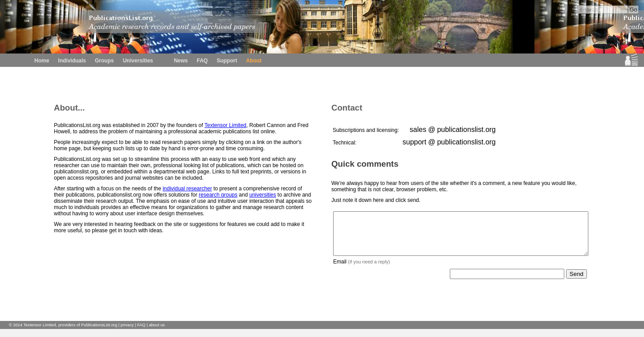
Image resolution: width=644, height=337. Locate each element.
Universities (138, 61)
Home (42, 61)
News (181, 61)
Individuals (72, 61)
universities (263, 195)
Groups (104, 61)
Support (227, 61)
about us (157, 333)
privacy (127, 333)
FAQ (202, 61)
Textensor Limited (225, 125)
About (254, 61)
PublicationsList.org (99, 333)
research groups (218, 195)
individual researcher (187, 189)
